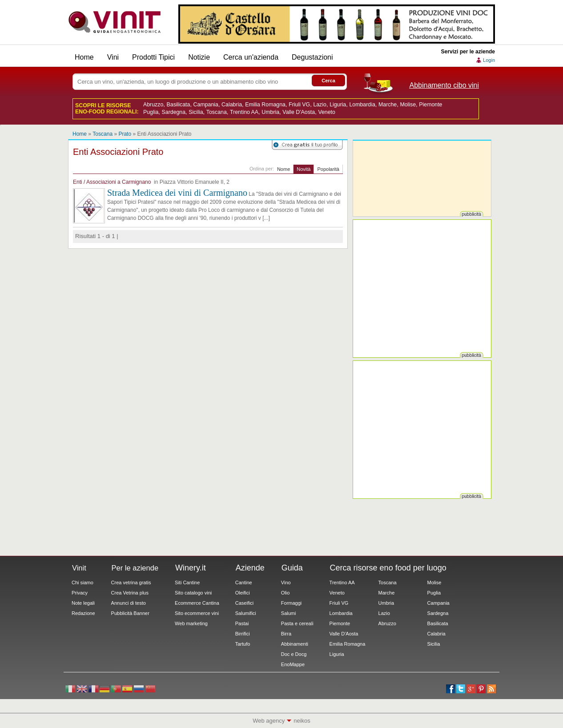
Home (84, 57)
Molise (408, 105)
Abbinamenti (295, 644)
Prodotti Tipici (153, 57)
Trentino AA (244, 112)
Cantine (244, 582)
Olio (286, 593)
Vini (113, 57)
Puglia (151, 112)
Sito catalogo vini (193, 593)
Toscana (217, 112)
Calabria (232, 105)
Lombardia (362, 105)
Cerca (328, 81)
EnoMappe (293, 664)
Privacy (80, 593)
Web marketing (191, 623)
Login (489, 60)
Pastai (242, 623)
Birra (286, 634)
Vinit (115, 22)
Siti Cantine (187, 582)
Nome (284, 169)
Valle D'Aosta (299, 112)
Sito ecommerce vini (197, 613)
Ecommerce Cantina (197, 603)
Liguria (338, 105)
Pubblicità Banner (130, 613)
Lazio (320, 105)
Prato (125, 134)
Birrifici (243, 634)
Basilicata (179, 105)
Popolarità (328, 169)
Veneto (326, 112)
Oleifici (243, 593)
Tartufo (243, 644)
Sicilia (196, 112)
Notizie (199, 57)
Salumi (289, 613)
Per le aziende (135, 568)
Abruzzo (153, 105)
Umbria (270, 112)
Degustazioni (312, 57)
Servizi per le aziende (468, 52)
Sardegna (174, 112)
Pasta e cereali (297, 623)
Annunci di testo (129, 603)
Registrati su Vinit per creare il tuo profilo (307, 145)
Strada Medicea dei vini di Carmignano (177, 193)
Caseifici (245, 603)
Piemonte (430, 105)
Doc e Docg (294, 654)
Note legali (83, 603)
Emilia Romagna (265, 105)
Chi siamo (82, 582)
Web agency (269, 721)
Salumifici (246, 613)
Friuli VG (299, 105)
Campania (206, 105)
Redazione (83, 613)
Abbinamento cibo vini (444, 85)
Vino (286, 582)
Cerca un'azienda (251, 57)
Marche (388, 105)
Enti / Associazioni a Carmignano (112, 182)
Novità (304, 169)
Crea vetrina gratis (131, 582)
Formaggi (291, 603)
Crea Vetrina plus (130, 593)
